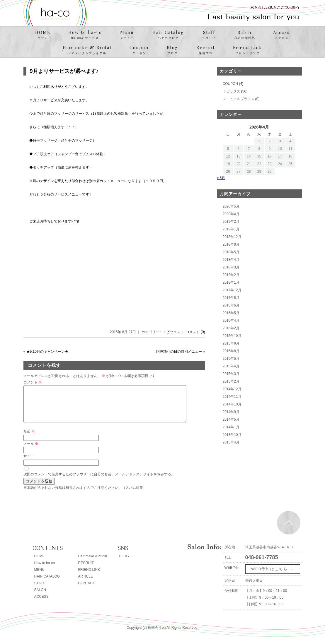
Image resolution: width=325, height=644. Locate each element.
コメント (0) (195, 332)
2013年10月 (232, 435)
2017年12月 (232, 290)
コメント (33, 382)
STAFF (40, 590)
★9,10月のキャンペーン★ (47, 352)
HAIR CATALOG (47, 583)
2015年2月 (231, 381)
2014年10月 (232, 404)
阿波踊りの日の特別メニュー (179, 352)
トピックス (171, 332)
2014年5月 (231, 419)
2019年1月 (231, 229)
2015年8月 (231, 351)
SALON (40, 597)
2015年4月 (231, 366)
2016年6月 (231, 305)
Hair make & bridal (93, 563)
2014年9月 (231, 412)
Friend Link (248, 50)
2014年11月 (232, 397)
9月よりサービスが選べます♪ (64, 71)
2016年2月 (231, 328)
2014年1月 (231, 427)
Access (281, 35)
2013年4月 (231, 442)
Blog (172, 50)
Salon (245, 35)
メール (31, 451)
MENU (39, 577)
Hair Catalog (168, 35)
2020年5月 (231, 206)
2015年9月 (231, 343)
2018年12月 (232, 237)
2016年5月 (231, 313)
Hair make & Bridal (87, 50)
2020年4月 (231, 214)
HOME (43, 35)
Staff (209, 35)
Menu (127, 35)
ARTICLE (86, 583)
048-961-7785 (262, 564)
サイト (29, 463)
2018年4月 (231, 260)
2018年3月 (231, 267)
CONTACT (87, 590)
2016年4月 (231, 321)
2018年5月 (231, 252)
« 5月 (221, 178)
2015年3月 (231, 374)
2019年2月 (231, 222)
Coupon (139, 50)
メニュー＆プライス (239, 99)
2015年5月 (231, 359)
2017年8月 (231, 298)
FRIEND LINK (89, 577)
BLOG (124, 563)
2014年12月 (232, 389)
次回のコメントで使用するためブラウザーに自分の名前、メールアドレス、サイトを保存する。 (99, 481)
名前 (29, 438)
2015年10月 (232, 336)
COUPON (230, 84)
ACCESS (41, 604)
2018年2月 (231, 275)
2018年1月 (231, 282)
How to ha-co (85, 35)
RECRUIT (86, 570)
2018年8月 (231, 244)
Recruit (206, 50)
